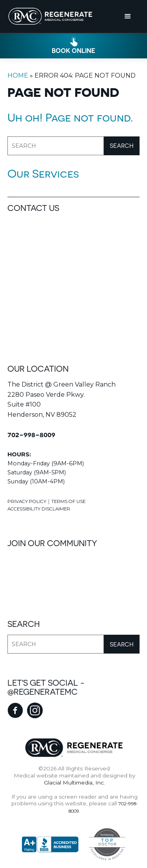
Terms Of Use (68, 501)
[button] (128, 16)
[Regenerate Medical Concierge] (74, 748)
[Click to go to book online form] (73, 46)
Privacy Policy (27, 501)
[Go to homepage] (51, 16)
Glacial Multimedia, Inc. (74, 783)
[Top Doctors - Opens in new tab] (103, 844)
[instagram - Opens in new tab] (35, 710)
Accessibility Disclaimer (39, 509)
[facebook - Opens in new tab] (15, 710)
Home (18, 75)
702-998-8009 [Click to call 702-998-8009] (31, 435)
